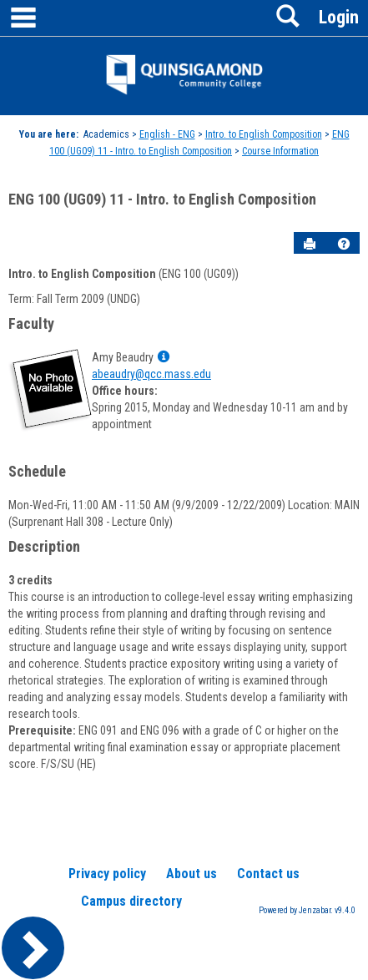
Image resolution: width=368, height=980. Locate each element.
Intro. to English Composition (264, 134)
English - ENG (167, 134)
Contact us (268, 874)
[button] (344, 244)
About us (192, 874)
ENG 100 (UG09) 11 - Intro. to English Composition (162, 199)
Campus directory (131, 901)
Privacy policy (107, 874)
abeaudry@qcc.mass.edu (151, 374)
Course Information (280, 151)
